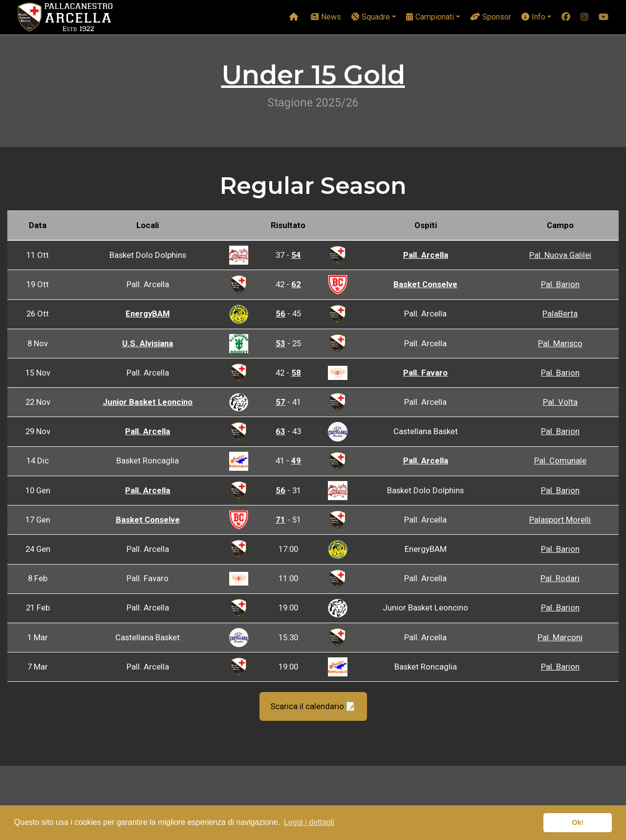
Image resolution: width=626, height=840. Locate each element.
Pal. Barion (560, 284)
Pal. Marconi (560, 637)
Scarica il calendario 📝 (313, 706)
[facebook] (566, 17)
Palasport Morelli (560, 520)
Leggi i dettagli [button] (309, 822)
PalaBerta (560, 314)
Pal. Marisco (560, 343)
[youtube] (604, 17)
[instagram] (584, 17)
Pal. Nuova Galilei (560, 255)
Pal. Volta (560, 402)
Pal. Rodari (560, 578)
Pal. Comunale (560, 461)
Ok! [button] (578, 822)
